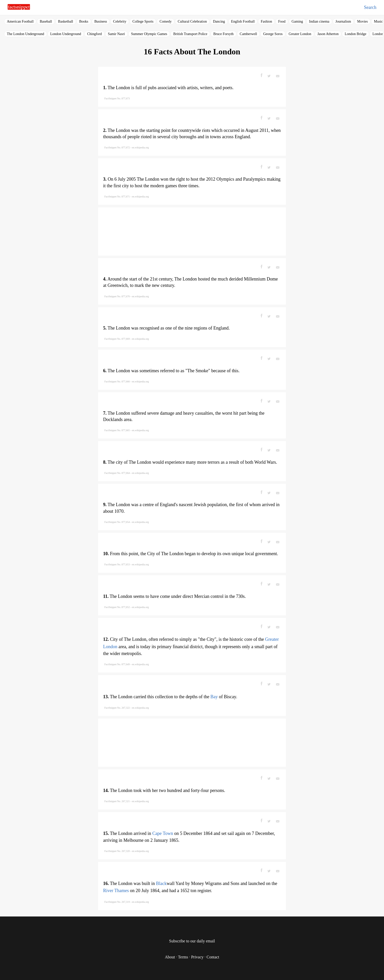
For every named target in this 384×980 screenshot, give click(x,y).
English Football (243, 21)
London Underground (66, 34)
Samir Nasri (116, 34)
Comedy (165, 21)
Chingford (94, 34)
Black (161, 883)
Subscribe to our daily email (192, 941)
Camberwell (248, 34)
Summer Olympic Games (149, 34)
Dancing (219, 21)
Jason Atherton (328, 34)
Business (101, 21)
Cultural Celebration (192, 21)
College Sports (143, 21)
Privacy (197, 957)
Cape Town (163, 833)
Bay (214, 697)
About (170, 957)
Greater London (300, 34)
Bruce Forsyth (223, 34)
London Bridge (355, 34)
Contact (213, 957)
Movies (362, 21)
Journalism (343, 21)
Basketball (66, 21)
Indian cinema (319, 21)
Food (282, 21)
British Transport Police (190, 34)
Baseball (46, 21)
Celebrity (120, 21)
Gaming (297, 21)
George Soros (273, 34)
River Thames (116, 891)
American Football (20, 21)
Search (370, 7)
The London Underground (26, 34)
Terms (183, 957)
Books (84, 21)
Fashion (266, 21)
